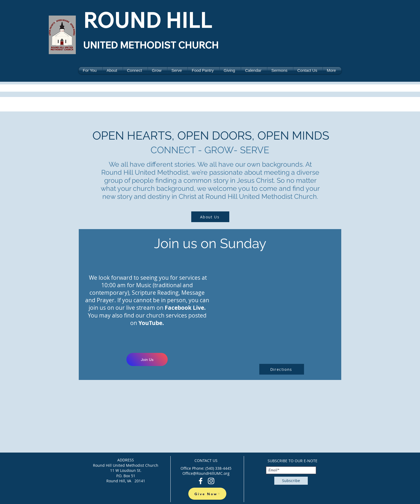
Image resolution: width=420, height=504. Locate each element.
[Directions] (282, 369)
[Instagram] (211, 481)
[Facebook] (201, 481)
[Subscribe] (291, 481)
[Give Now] (207, 494)
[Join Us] (147, 359)
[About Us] (210, 217)
